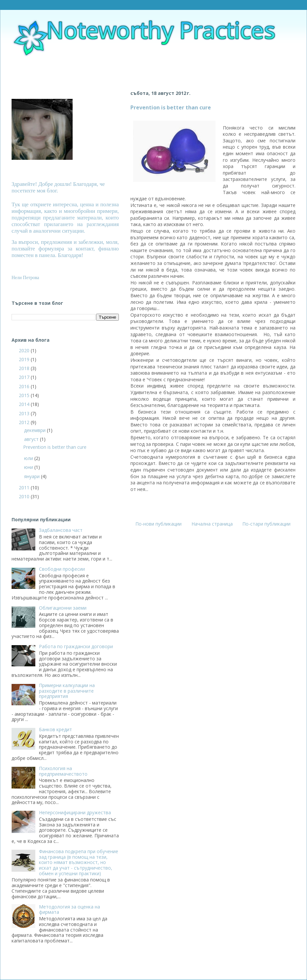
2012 (25, 422)
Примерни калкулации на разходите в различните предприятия (67, 691)
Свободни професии (62, 569)
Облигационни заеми (63, 608)
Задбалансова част (61, 530)
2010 (25, 496)
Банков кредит (55, 729)
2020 (25, 350)
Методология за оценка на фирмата (69, 909)
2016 (25, 386)
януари (33, 476)
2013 (25, 413)
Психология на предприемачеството (63, 771)
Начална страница (212, 524)
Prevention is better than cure (171, 107)
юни (29, 467)
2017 (25, 377)
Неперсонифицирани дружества (75, 812)
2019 (25, 359)
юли (29, 458)
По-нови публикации (158, 524)
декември (35, 430)
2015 (25, 395)
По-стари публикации (266, 524)
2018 (25, 368)
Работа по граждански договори (76, 646)
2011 (25, 488)
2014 (25, 404)
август (32, 439)
